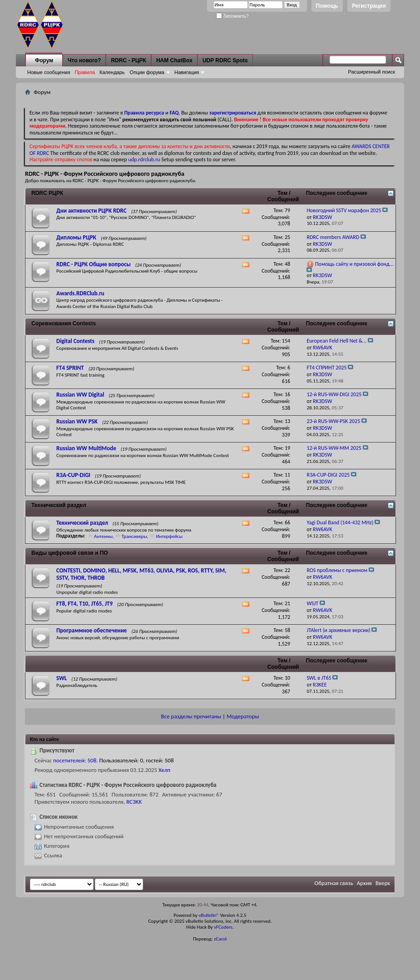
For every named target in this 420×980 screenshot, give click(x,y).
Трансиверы (134, 536)
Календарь (112, 72)
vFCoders (223, 927)
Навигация (187, 72)
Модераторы (243, 716)
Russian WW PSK (77, 421)
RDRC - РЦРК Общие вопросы (94, 264)
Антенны (103, 536)
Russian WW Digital (80, 395)
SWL (62, 678)
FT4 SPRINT (70, 368)
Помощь (327, 6)
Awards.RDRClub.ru (80, 293)
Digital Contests (75, 341)
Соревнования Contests (64, 323)
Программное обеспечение (91, 630)
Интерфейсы (169, 536)
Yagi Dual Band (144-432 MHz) (340, 522)
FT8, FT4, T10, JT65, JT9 (84, 604)
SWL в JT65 (319, 678)
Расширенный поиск (371, 72)
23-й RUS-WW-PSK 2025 (333, 421)
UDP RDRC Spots (225, 60)
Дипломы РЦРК (76, 237)
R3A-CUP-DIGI (73, 475)
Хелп (164, 770)
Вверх (383, 883)
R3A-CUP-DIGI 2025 (328, 475)
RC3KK (134, 802)
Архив (364, 883)
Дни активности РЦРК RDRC (91, 211)
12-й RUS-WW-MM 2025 (334, 448)
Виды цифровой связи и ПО (70, 553)
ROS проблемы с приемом (337, 570)
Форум (44, 60)
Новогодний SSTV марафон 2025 (344, 210)
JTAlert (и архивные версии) (338, 630)
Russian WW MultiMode (86, 448)
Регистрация (369, 6)
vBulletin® (209, 915)
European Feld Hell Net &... (336, 341)
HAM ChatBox (174, 60)
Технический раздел (59, 505)
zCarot (220, 939)
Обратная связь (334, 883)
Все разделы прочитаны (191, 716)
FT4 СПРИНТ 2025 (326, 368)
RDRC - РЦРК (128, 60)
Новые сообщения (49, 72)
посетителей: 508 (75, 760)
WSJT (312, 603)
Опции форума (147, 72)
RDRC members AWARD (333, 237)
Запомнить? (232, 16)
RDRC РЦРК (47, 193)
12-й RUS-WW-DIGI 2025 (334, 394)
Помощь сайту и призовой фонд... (354, 264)
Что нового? (84, 60)
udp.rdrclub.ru (144, 159)
